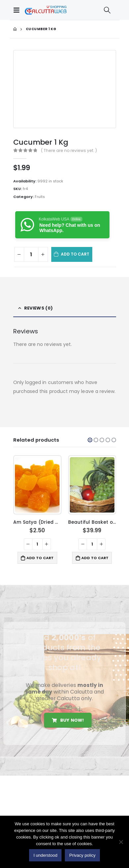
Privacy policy (82, 855)
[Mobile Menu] (18, 10)
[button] (90, 440)
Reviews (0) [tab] (38, 308)
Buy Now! (68, 720)
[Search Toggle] (107, 10)
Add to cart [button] (40, 558)
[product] (37, 485)
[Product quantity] (31, 254)
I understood (45, 855)
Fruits (40, 197)
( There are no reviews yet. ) (69, 150)
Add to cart (75, 254)
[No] (121, 842)
